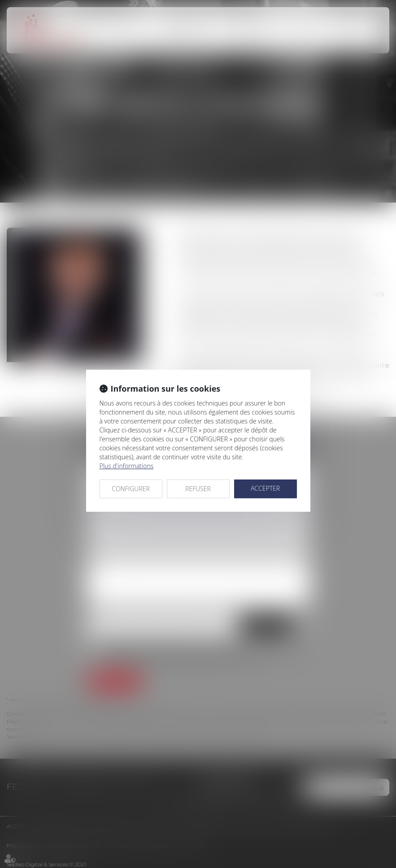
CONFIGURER (131, 489)
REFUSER (198, 489)
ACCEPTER (265, 488)
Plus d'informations (127, 466)
